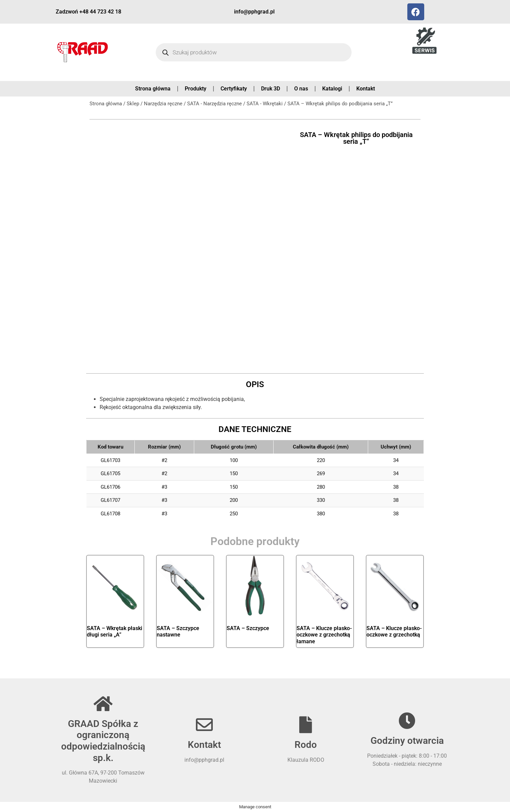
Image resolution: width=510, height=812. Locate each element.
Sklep (133, 104)
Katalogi (332, 89)
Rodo (306, 745)
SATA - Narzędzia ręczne (214, 104)
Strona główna (153, 89)
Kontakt (366, 89)
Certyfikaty (234, 89)
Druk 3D (271, 89)
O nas (301, 89)
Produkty (196, 89)
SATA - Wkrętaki (265, 104)
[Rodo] (306, 725)
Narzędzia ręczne (163, 104)
